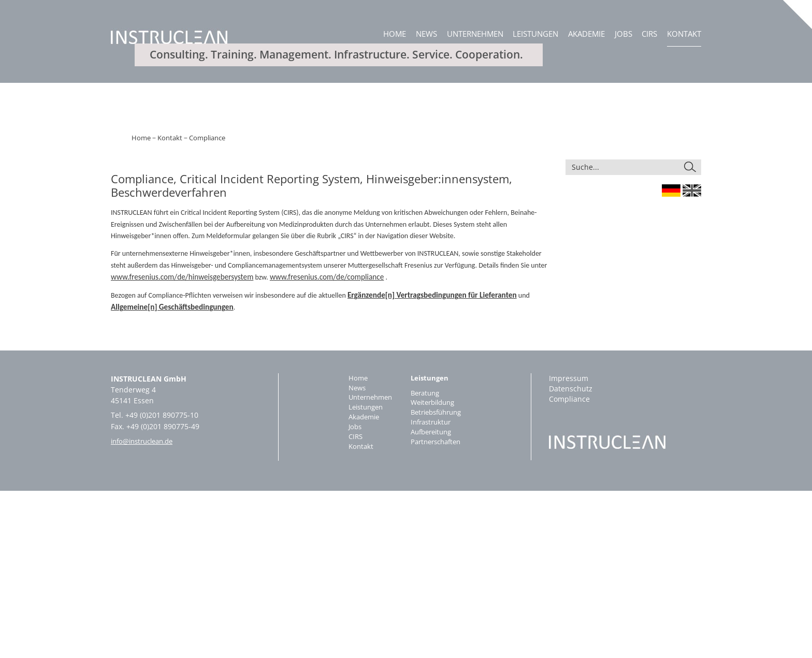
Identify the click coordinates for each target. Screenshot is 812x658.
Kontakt (684, 34)
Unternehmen (475, 34)
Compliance (201, 307)
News (426, 34)
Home (395, 34)
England (692, 359)
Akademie (586, 34)
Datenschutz (571, 555)
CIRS (649, 34)
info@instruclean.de (146, 608)
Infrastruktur (432, 591)
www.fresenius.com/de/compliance (310, 445)
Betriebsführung (438, 581)
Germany (671, 359)
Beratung (426, 560)
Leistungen (535, 34)
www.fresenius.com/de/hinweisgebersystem (176, 445)
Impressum (569, 545)
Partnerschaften (438, 612)
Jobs (624, 34)
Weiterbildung (434, 571)
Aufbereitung (433, 602)
